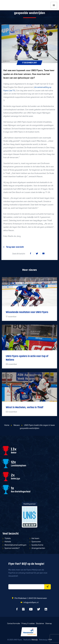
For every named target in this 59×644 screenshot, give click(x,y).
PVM (50, 640)
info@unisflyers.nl (31, 603)
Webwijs (35, 640)
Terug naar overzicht (15, 247)
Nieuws (17, 425)
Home (7, 425)
